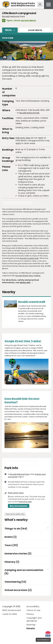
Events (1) (11, 537)
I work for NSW (10, 614)
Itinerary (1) (12, 562)
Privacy (30, 614)
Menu (8, 30)
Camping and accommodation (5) (24, 572)
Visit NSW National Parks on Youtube (17, 640)
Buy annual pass (19, 506)
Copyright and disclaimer (34, 619)
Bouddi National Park (29, 113)
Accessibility (33, 606)
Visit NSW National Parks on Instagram (11, 640)
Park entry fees (23, 138)
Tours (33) (11, 545)
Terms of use (33, 610)
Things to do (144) (16, 529)
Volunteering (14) (15, 582)
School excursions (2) (18, 590)
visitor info (25, 282)
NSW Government (12, 610)
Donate (31, 628)
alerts (35, 30)
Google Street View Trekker (23, 341)
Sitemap (31, 625)
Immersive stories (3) (18, 554)
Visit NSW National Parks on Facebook (5, 640)
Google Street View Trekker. (28, 276)
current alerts (28, 20)
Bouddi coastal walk (29, 258)
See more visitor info (15, 514)
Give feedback (43, 640)
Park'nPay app (25, 502)
